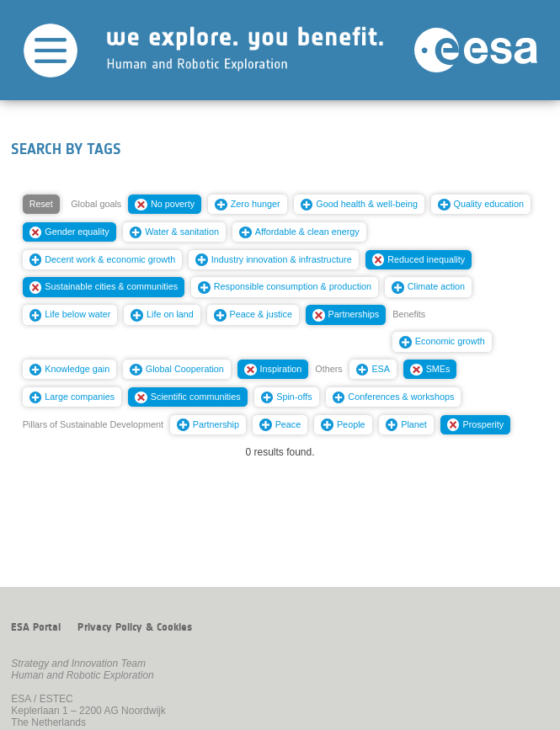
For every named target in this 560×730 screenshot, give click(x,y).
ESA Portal (36, 627)
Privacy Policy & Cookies (135, 627)
